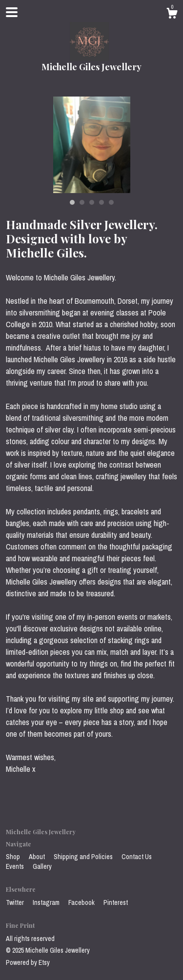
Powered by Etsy (28, 962)
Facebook (82, 902)
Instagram (47, 902)
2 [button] (82, 202)
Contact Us (137, 857)
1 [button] (72, 202)
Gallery (42, 866)
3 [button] (92, 202)
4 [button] (102, 202)
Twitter (16, 902)
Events (16, 866)
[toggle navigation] (12, 12)
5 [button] (111, 202)
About (38, 857)
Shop (14, 857)
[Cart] (172, 15)
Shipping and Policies (84, 857)
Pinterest (116, 902)
